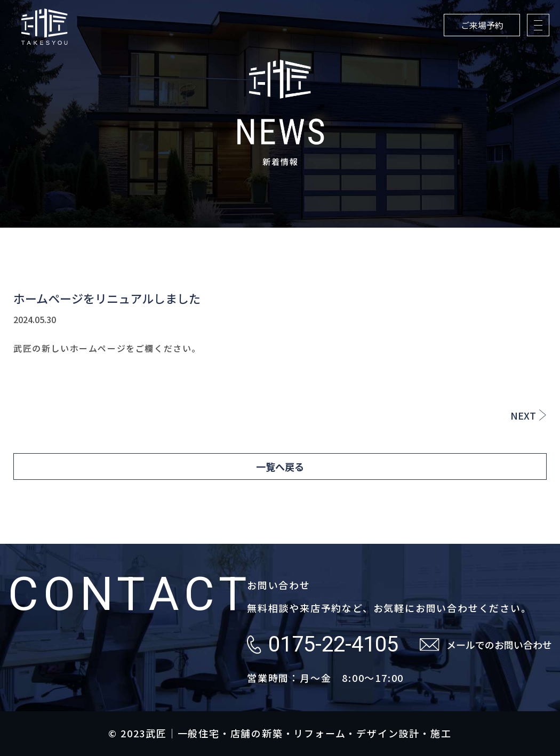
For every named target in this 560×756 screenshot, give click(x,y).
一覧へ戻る (280, 467)
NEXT (523, 415)
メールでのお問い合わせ (499, 645)
